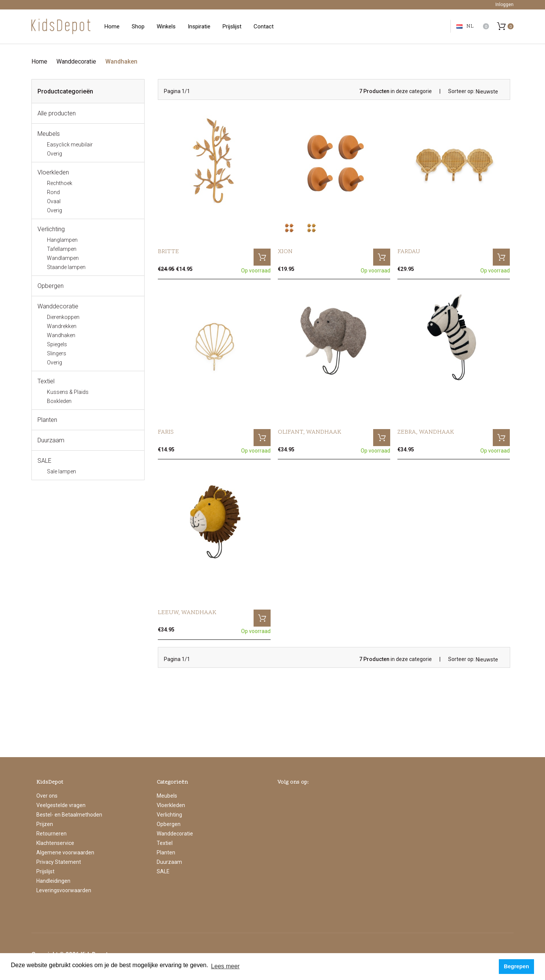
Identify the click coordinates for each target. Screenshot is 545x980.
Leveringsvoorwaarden (64, 890)
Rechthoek (60, 183)
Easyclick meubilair (70, 145)
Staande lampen (66, 267)
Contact (264, 26)
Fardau (409, 252)
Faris (166, 432)
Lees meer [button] (226, 966)
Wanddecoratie (76, 61)
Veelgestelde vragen (61, 805)
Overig (54, 154)
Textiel (46, 381)
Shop (138, 26)
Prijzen (45, 824)
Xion (285, 252)
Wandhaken (121, 61)
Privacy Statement (59, 862)
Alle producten (57, 113)
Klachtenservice (55, 843)
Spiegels (57, 344)
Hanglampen (62, 240)
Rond (53, 192)
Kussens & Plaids (68, 392)
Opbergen (51, 286)
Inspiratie (199, 26)
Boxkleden (59, 401)
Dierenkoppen (63, 317)
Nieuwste (487, 92)
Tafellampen (62, 249)
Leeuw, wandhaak (187, 613)
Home (112, 26)
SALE (44, 461)
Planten (47, 420)
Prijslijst (232, 26)
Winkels (166, 26)
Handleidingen (53, 881)
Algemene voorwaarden (65, 852)
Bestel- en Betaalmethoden (69, 815)
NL (465, 26)
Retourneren (51, 834)
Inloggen (505, 5)
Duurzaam (51, 440)
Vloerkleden (53, 172)
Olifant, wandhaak (310, 432)
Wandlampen (63, 258)
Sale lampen (62, 471)
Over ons (47, 796)
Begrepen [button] (516, 966)
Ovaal (54, 201)
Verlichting (51, 229)
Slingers (57, 353)
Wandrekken (62, 326)
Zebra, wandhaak (426, 432)
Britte (168, 252)
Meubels (49, 134)
